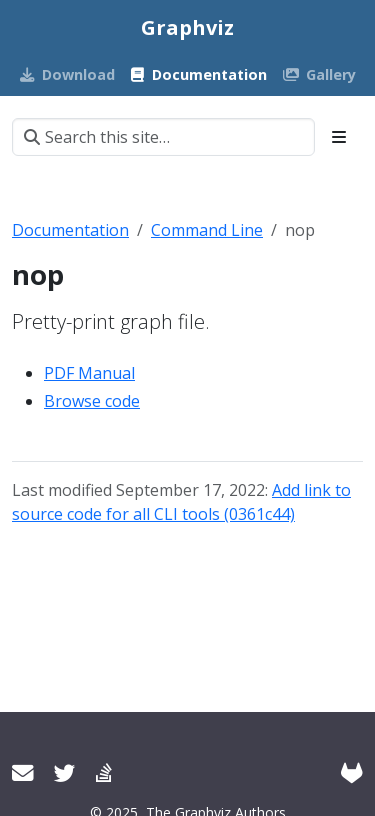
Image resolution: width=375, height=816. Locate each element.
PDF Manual (89, 373)
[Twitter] (65, 772)
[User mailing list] (23, 772)
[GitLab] (352, 772)
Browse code (92, 401)
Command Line (207, 230)
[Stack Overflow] (104, 772)
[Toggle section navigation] (339, 137)
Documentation (70, 230)
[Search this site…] (163, 137)
